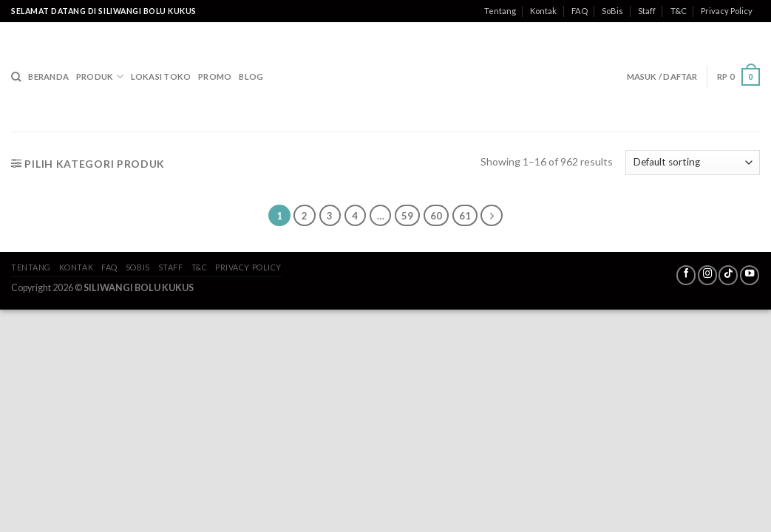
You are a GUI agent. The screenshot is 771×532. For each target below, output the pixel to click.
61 (465, 216)
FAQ (580, 11)
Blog (251, 76)
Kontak (543, 11)
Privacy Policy (727, 11)
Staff (647, 11)
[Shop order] (693, 163)
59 (407, 216)
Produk (100, 76)
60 (436, 216)
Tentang (500, 11)
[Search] (16, 77)
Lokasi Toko (161, 76)
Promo (215, 76)
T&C (679, 11)
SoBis (612, 11)
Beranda (48, 76)
